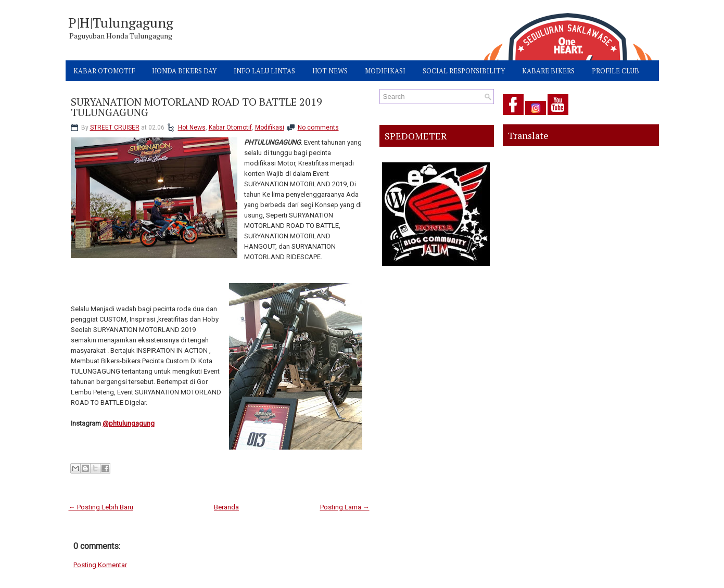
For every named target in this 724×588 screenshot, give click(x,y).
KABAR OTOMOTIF (104, 71)
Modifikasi (270, 127)
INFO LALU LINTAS (264, 71)
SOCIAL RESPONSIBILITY (464, 71)
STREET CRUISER (115, 127)
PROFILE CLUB (615, 71)
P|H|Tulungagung (121, 22)
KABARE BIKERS (548, 71)
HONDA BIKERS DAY (184, 71)
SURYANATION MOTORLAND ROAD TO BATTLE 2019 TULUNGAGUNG (196, 107)
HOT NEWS (330, 71)
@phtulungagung (129, 423)
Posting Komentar (100, 565)
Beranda (226, 507)
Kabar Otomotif (230, 127)
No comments (318, 127)
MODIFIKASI (385, 71)
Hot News (192, 127)
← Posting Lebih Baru (101, 507)
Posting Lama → (345, 507)
